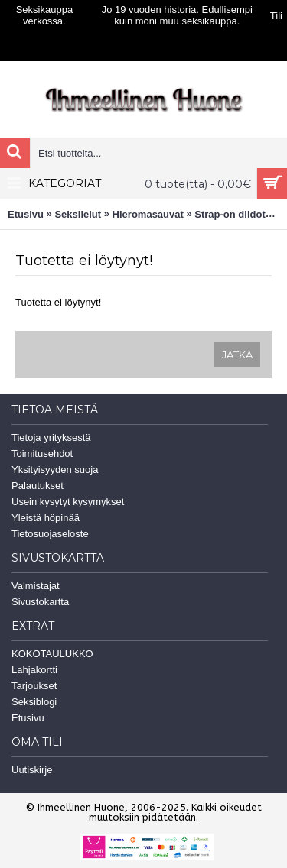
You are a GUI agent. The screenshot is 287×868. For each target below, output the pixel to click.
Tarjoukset (34, 686)
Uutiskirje (32, 770)
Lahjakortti (34, 670)
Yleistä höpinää (46, 518)
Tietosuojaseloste (50, 534)
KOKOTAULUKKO (52, 654)
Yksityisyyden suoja (55, 470)
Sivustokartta (40, 602)
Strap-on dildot (230, 214)
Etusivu (26, 214)
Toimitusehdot (42, 453)
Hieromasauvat (148, 214)
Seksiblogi (34, 702)
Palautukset (38, 486)
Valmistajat (36, 586)
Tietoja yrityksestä (51, 437)
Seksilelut (78, 214)
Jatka (237, 355)
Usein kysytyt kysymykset (68, 502)
